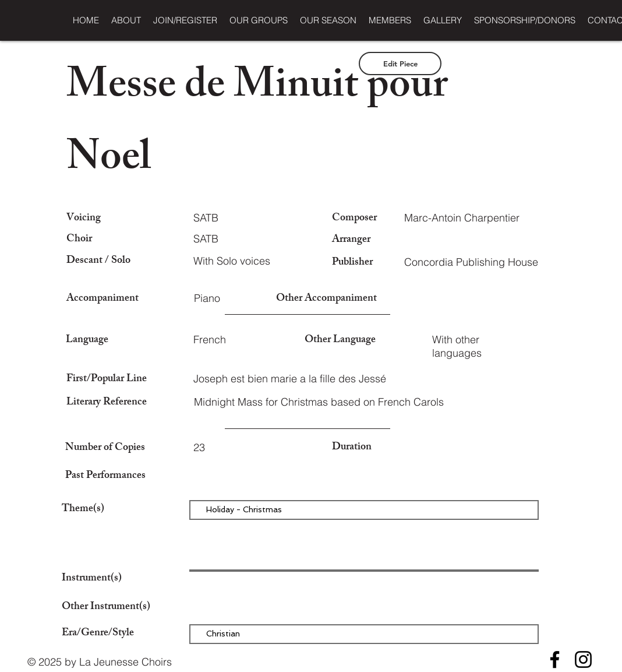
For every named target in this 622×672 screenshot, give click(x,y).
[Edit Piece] (400, 64)
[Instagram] (583, 659)
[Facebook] (555, 659)
